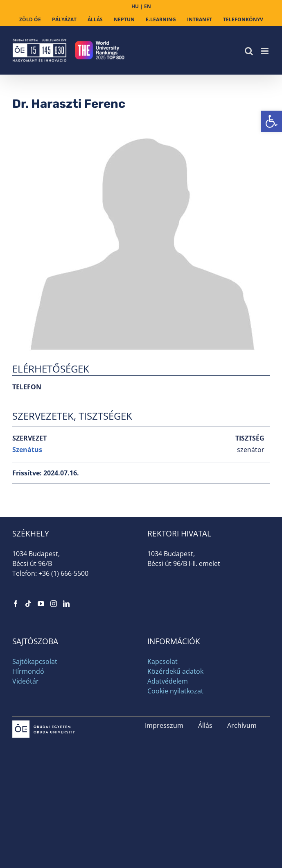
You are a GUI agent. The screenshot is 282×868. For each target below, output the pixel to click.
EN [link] (148, 6)
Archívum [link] (242, 725)
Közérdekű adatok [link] (175, 671)
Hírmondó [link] (28, 671)
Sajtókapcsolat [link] (35, 661)
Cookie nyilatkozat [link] (175, 691)
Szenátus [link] (27, 450)
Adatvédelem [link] (168, 681)
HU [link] (135, 6)
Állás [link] (205, 725)
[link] (271, 121)
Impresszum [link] (164, 725)
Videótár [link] (26, 681)
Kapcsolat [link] (162, 661)
